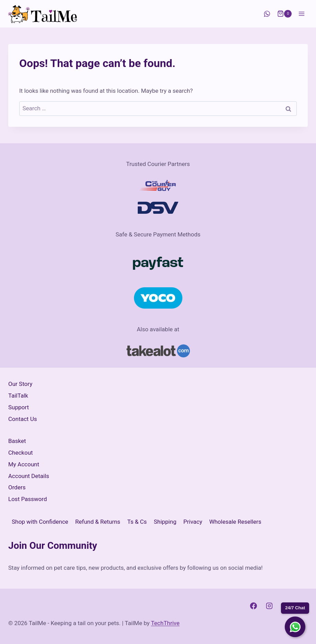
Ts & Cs (137, 522)
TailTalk (18, 396)
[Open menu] (301, 14)
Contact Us (22, 419)
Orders (17, 487)
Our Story (20, 384)
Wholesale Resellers (235, 522)
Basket (17, 441)
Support (19, 407)
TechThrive (165, 623)
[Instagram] (269, 606)
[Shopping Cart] (284, 14)
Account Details (29, 476)
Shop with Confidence (40, 522)
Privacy (193, 522)
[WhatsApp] (267, 14)
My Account (24, 464)
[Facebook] (253, 606)
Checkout (21, 453)
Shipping (165, 522)
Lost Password (28, 499)
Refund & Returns (98, 522)
